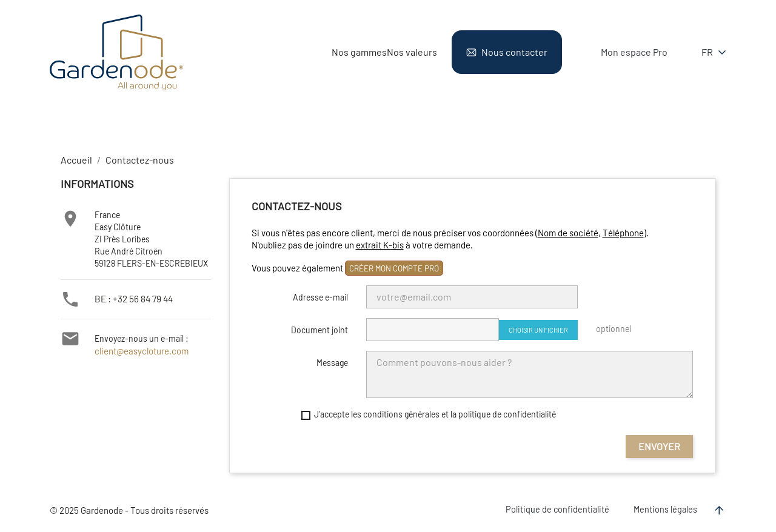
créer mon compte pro (394, 268)
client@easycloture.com (137, 351)
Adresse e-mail (320, 297)
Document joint (319, 330)
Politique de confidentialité (557, 509)
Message (332, 363)
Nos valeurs (412, 52)
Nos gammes (359, 52)
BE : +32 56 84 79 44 (131, 298)
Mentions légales (665, 509)
